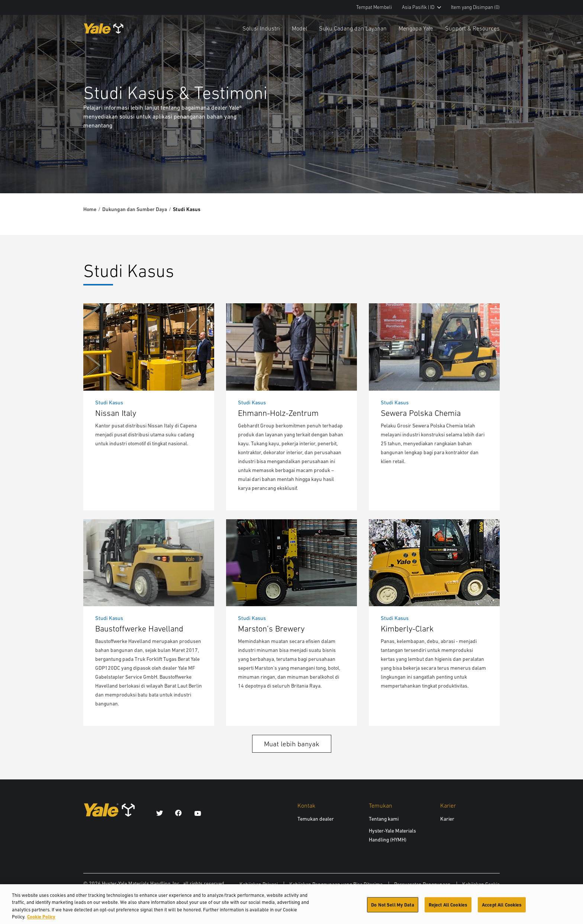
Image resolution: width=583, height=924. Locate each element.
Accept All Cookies (502, 908)
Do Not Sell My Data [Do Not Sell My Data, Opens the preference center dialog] (392, 908)
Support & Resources (472, 28)
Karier (447, 819)
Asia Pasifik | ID (421, 7)
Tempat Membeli (374, 7)
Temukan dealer (316, 819)
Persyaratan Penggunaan (422, 884)
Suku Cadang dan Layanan (353, 28)
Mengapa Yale (416, 28)
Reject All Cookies (448, 908)
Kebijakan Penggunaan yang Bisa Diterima (336, 884)
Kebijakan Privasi (259, 884)
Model (299, 28)
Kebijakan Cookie (481, 884)
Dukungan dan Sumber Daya (135, 209)
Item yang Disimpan (475, 7)
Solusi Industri (261, 28)
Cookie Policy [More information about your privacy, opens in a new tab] (41, 920)
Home (90, 209)
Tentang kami (384, 819)
